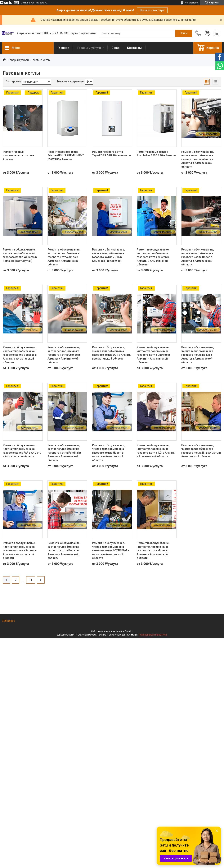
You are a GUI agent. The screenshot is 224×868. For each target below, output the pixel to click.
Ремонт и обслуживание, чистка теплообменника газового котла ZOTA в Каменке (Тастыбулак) (108, 255)
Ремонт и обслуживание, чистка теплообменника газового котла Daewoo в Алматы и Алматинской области (153, 355)
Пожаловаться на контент (153, 635)
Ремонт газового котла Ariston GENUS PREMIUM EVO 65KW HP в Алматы (66, 156)
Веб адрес (8, 621)
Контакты (134, 48)
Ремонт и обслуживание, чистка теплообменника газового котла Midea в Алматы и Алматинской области (153, 550)
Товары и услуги (89, 48)
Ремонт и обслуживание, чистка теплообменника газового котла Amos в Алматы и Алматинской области (64, 257)
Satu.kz (129, 631)
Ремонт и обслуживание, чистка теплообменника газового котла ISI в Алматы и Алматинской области (201, 451)
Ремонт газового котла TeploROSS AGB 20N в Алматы (111, 154)
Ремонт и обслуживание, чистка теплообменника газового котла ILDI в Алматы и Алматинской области (156, 451)
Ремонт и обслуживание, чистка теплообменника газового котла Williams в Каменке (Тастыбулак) (20, 255)
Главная (63, 48)
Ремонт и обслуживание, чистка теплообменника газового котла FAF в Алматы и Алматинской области (22, 451)
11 (31, 580)
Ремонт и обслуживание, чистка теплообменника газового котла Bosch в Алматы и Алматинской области (198, 257)
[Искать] (184, 33)
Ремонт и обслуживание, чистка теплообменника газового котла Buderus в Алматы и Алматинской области (20, 355)
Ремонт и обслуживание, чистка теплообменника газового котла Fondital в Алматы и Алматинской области (64, 453)
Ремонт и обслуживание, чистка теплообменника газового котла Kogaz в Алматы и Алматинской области (64, 550)
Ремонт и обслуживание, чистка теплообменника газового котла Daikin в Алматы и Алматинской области (198, 355)
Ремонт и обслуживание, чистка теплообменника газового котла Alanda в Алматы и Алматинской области (198, 159)
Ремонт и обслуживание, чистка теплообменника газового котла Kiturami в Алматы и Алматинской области (20, 550)
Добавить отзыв (207, 33)
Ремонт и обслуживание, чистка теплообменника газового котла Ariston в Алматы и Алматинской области (153, 257)
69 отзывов (192, 3)
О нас (115, 48)
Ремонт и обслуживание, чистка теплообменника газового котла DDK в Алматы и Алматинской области (112, 353)
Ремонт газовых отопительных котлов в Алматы (18, 156)
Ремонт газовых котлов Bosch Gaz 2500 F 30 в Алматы (156, 154)
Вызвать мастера (152, 10)
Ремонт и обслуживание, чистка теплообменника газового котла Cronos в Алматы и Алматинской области (64, 355)
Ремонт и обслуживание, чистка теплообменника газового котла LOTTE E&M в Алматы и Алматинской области (111, 550)
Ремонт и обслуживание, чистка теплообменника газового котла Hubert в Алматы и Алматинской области (108, 453)
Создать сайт (28, 3)
